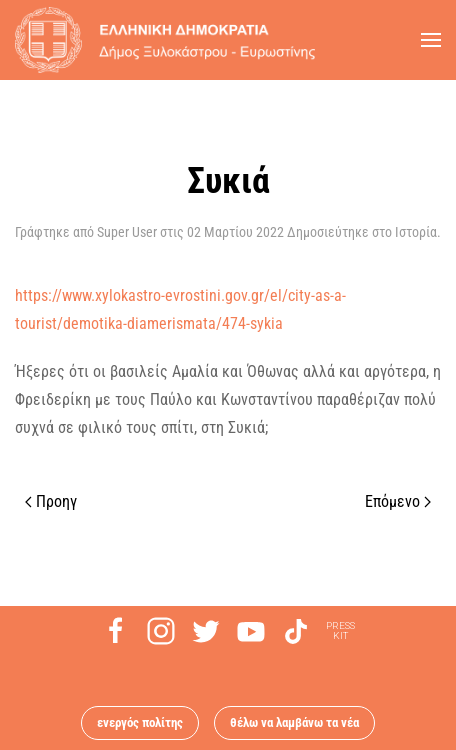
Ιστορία (416, 232)
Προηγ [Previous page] (51, 501)
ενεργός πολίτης (140, 722)
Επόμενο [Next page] (398, 501)
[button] (431, 40)
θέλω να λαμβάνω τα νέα (294, 722)
